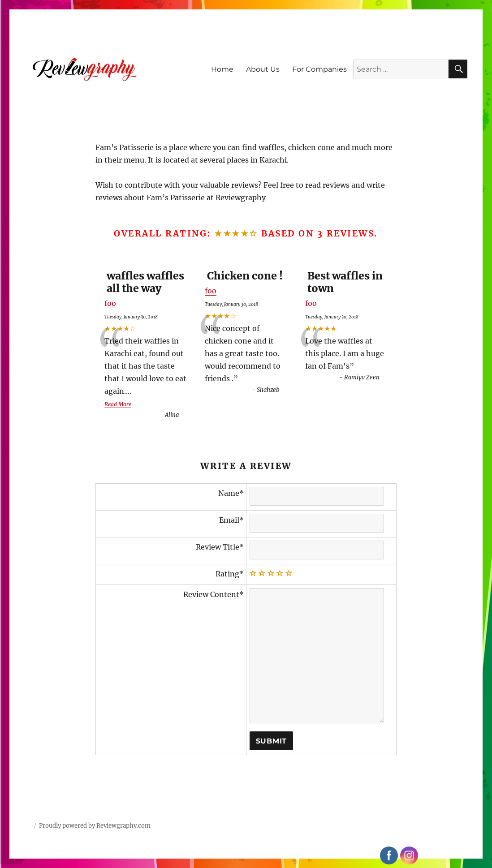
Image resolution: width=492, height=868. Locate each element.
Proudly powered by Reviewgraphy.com (95, 826)
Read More (118, 404)
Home (222, 69)
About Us (263, 69)
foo (110, 303)
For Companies (319, 69)
